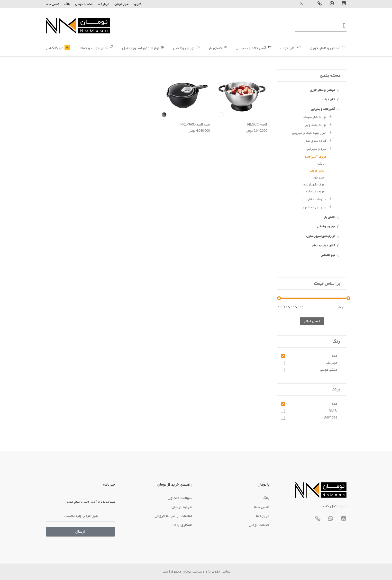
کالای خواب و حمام (94, 48)
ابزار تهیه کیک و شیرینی (312, 132)
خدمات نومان (84, 4)
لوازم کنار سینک (318, 116)
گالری (138, 4)
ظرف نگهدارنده (314, 185)
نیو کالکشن (55, 48)
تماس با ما (53, 4)
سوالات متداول (180, 498)
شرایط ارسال (182, 507)
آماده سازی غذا (318, 140)
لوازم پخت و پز (319, 124)
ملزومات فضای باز (317, 199)
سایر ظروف (317, 171)
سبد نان (319, 178)
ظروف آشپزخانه (319, 156)
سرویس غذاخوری (317, 207)
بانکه (321, 164)
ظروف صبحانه (315, 191)
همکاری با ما (183, 525)
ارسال (80, 532)
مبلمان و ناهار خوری (325, 48)
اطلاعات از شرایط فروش (174, 516)
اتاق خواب (288, 48)
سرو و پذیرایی (319, 148)
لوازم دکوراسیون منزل (141, 48)
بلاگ (67, 4)
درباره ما (103, 4)
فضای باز (215, 48)
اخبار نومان (122, 4)
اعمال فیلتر (312, 321)
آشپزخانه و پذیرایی (251, 48)
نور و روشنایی (184, 48)
